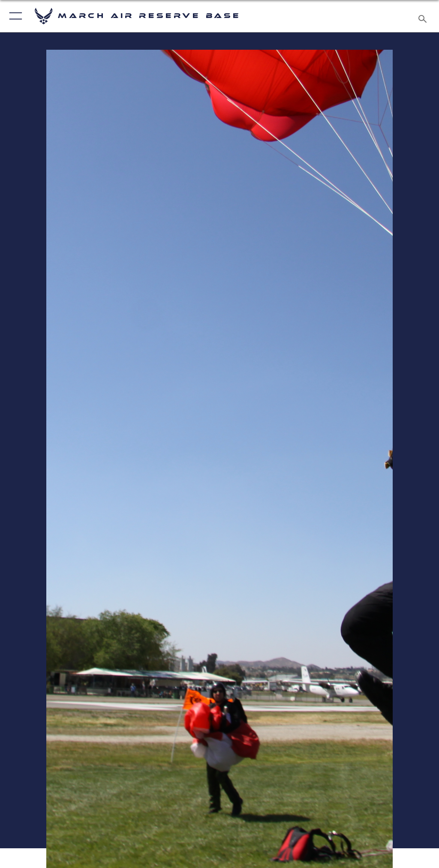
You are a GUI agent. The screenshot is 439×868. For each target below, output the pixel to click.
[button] (14, 16)
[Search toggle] (424, 16)
